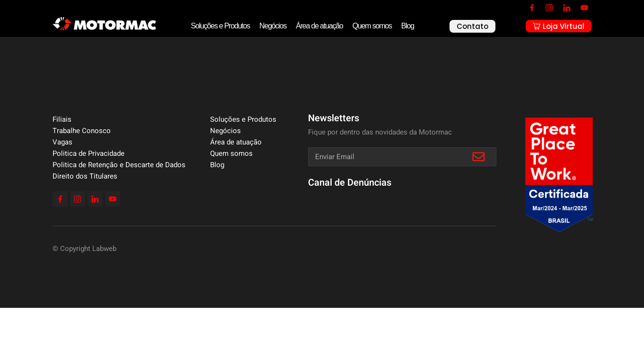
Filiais (62, 119)
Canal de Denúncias (350, 183)
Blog (408, 26)
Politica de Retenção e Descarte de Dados (119, 165)
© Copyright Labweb (84, 249)
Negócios (273, 26)
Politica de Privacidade (88, 153)
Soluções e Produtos (220, 26)
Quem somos (372, 26)
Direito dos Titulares (85, 176)
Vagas (62, 142)
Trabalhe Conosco (82, 131)
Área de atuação (319, 26)
